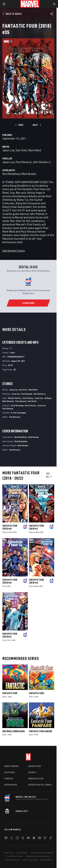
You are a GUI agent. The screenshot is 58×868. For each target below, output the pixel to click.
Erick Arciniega (17, 405)
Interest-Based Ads (30, 860)
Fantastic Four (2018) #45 (36, 581)
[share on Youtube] (28, 838)
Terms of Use (9, 853)
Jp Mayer (48, 398)
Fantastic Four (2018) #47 (36, 527)
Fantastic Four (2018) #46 (10, 581)
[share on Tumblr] (23, 838)
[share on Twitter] (12, 838)
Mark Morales (8, 401)
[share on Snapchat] (34, 838)
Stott (9, 640)
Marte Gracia (30, 405)
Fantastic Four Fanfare (41, 731)
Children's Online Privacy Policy (38, 856)
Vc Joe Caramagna (18, 413)
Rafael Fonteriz (15, 398)
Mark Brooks (29, 174)
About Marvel (12, 766)
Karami (36, 586)
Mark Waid (35, 150)
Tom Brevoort (15, 417)
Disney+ (33, 772)
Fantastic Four (10, 693)
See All (49, 475)
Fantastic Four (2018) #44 (10, 635)
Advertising (35, 766)
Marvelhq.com (36, 779)
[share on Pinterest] (40, 838)
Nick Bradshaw (11, 174)
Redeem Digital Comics (40, 785)
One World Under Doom (14, 731)
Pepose (5, 532)
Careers (9, 779)
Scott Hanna (28, 398)
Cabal (11, 532)
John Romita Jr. (42, 162)
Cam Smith (32, 401)
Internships (11, 785)
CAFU (15, 532)
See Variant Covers (14, 251)
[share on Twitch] (45, 838)
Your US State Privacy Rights (42, 853)
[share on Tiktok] (51, 838)
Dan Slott (21, 150)
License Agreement (12, 860)
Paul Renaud (23, 162)
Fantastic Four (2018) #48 (10, 527)
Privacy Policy (22, 853)
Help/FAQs (10, 772)
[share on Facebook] (6, 839)
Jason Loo (8, 150)
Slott (4, 586)
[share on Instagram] (17, 838)
